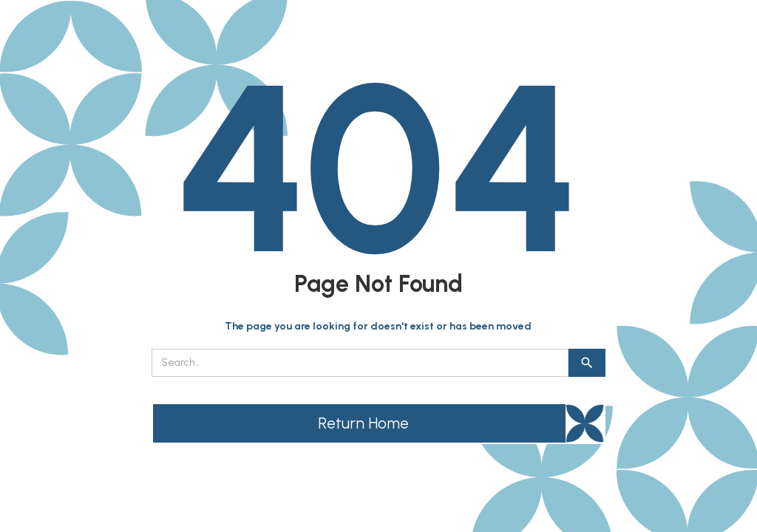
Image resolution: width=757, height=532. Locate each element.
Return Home (363, 423)
